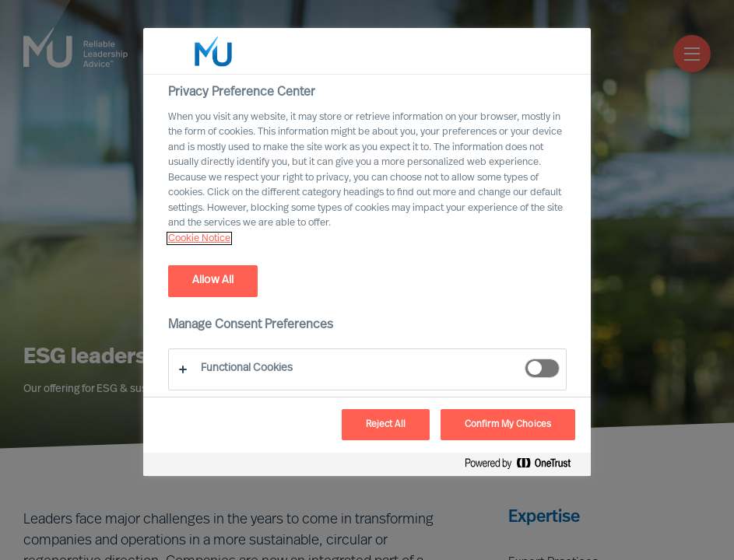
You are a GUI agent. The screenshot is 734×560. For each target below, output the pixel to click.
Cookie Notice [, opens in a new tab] (199, 238)
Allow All (213, 280)
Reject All (386, 425)
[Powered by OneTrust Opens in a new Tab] (524, 466)
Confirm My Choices (508, 425)
